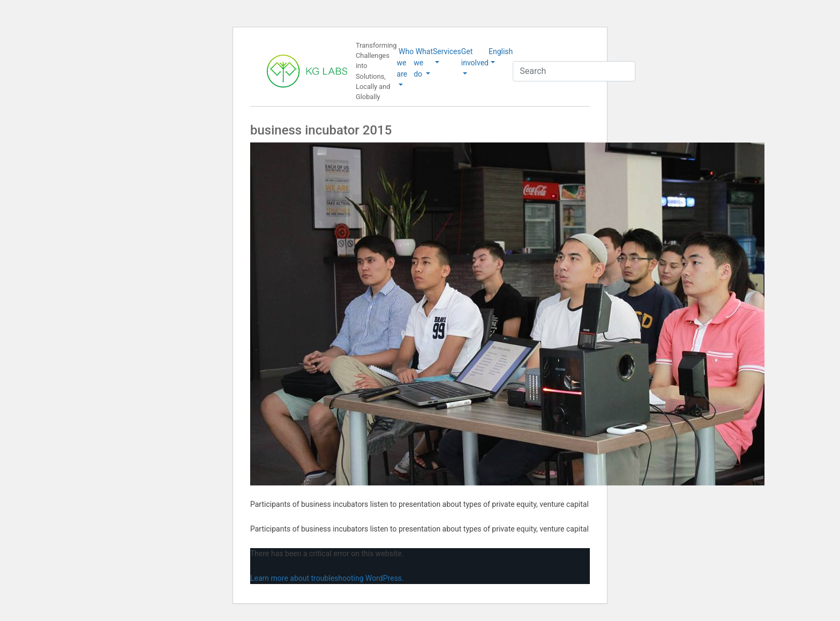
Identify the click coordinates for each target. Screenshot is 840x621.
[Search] (574, 71)
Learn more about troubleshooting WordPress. (327, 578)
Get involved (475, 57)
